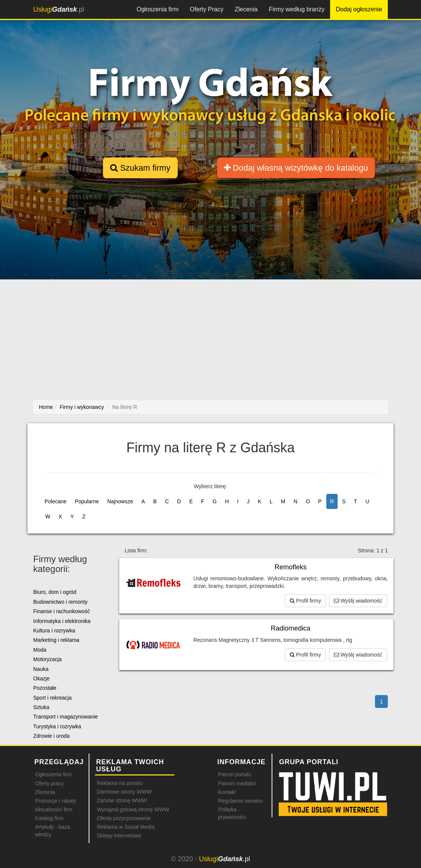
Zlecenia (246, 9)
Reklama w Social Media (126, 827)
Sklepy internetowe (119, 836)
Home (46, 407)
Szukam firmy (140, 168)
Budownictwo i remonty (60, 602)
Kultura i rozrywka (54, 631)
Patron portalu (235, 774)
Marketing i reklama (56, 640)
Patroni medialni (237, 783)
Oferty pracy (49, 783)
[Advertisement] (213, 338)
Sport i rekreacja (52, 698)
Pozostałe (45, 688)
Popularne (87, 501)
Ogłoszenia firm (157, 9)
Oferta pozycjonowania (124, 818)
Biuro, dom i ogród (55, 592)
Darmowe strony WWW (124, 792)
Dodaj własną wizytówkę (296, 168)
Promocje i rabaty (56, 801)
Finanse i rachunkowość (61, 611)
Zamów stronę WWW (122, 800)
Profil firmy (305, 601)
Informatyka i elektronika (62, 621)
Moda (40, 650)
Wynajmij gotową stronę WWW (133, 809)
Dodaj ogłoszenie (359, 9)
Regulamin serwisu (240, 801)
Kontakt (227, 792)
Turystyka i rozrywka (57, 726)
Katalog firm (49, 818)
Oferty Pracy (207, 9)
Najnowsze (120, 501)
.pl (59, 9)
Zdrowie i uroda (51, 736)
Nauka (41, 669)
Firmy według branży (297, 9)
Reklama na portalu (120, 783)
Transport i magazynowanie (65, 717)
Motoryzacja (47, 659)
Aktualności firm (54, 809)
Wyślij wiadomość (358, 601)
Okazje (41, 678)
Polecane (55, 501)
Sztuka (41, 707)
